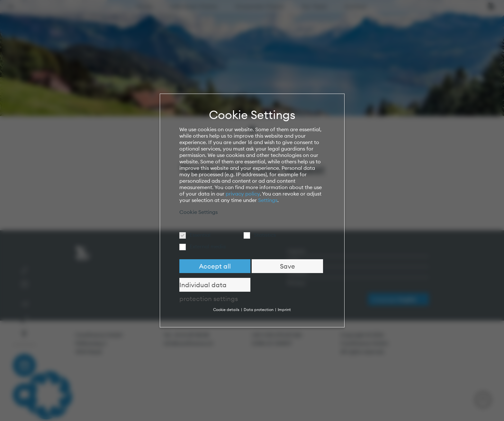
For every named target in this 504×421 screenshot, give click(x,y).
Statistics (262, 235)
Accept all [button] (215, 266)
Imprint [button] (284, 310)
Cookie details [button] (227, 310)
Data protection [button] (259, 310)
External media (205, 246)
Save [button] (288, 266)
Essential (197, 235)
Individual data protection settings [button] (209, 286)
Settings (268, 200)
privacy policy (243, 194)
